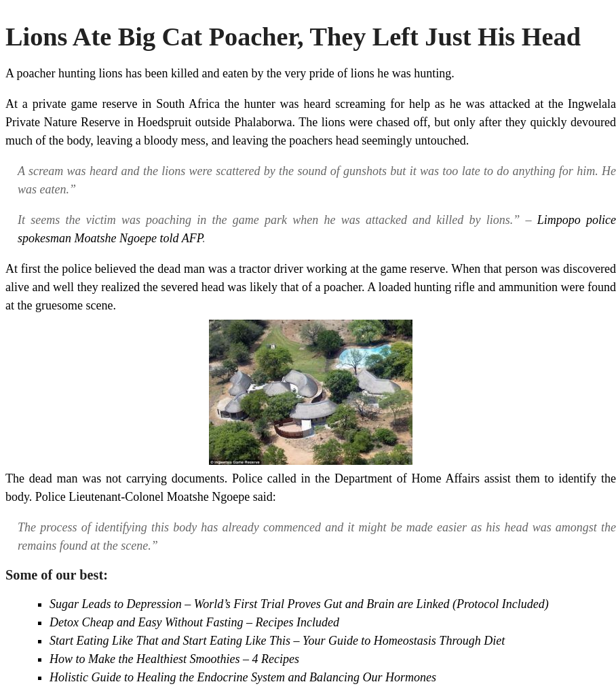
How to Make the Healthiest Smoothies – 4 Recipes (174, 659)
